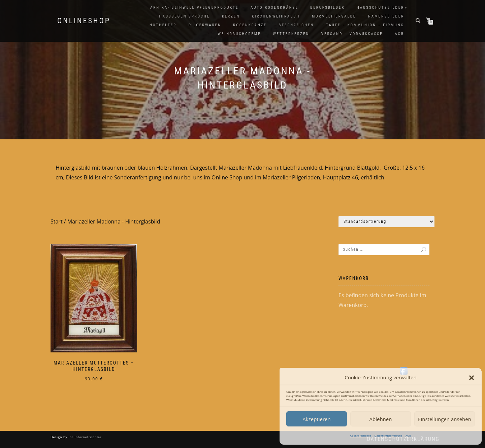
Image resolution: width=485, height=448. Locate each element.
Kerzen (231, 16)
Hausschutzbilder (380, 8)
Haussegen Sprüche (184, 16)
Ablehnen (381, 419)
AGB (408, 435)
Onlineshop (84, 21)
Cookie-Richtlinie (361, 435)
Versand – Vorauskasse (352, 34)
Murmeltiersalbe (334, 16)
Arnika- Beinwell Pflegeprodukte (194, 8)
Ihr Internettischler (85, 437)
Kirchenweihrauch (276, 16)
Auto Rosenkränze (274, 8)
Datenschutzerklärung (388, 435)
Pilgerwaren (205, 25)
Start (57, 221)
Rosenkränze (250, 25)
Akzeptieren (316, 419)
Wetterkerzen (291, 34)
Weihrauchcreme (239, 34)
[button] (472, 378)
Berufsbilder (327, 8)
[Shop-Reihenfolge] (386, 222)
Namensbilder (386, 16)
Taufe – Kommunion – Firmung (365, 25)
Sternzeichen (297, 25)
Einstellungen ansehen (445, 419)
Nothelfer (163, 25)
